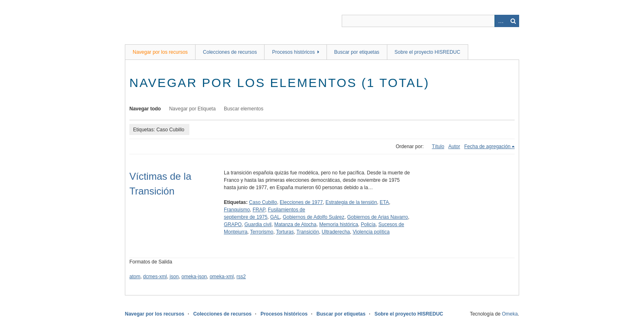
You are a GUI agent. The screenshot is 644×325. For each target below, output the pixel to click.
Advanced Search (501, 21)
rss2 (241, 277)
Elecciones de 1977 (301, 202)
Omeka (510, 314)
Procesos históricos (293, 52)
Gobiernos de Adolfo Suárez (313, 217)
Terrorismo (262, 232)
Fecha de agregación (487, 146)
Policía (368, 224)
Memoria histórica (339, 224)
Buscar (513, 21)
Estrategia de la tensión (351, 202)
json (174, 277)
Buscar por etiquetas (357, 52)
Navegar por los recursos (160, 52)
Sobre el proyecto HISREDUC (428, 52)
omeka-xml (222, 277)
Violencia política (371, 232)
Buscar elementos (244, 109)
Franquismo (237, 210)
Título (438, 146)
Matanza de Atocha (296, 224)
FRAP (259, 210)
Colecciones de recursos (230, 52)
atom (135, 277)
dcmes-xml (155, 277)
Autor (454, 146)
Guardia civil (258, 224)
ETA (384, 202)
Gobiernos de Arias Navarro (377, 217)
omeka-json (194, 277)
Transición (308, 232)
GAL (275, 217)
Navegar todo (145, 109)
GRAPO (233, 224)
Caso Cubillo (263, 202)
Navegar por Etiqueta (192, 109)
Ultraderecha (336, 232)
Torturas (285, 232)
